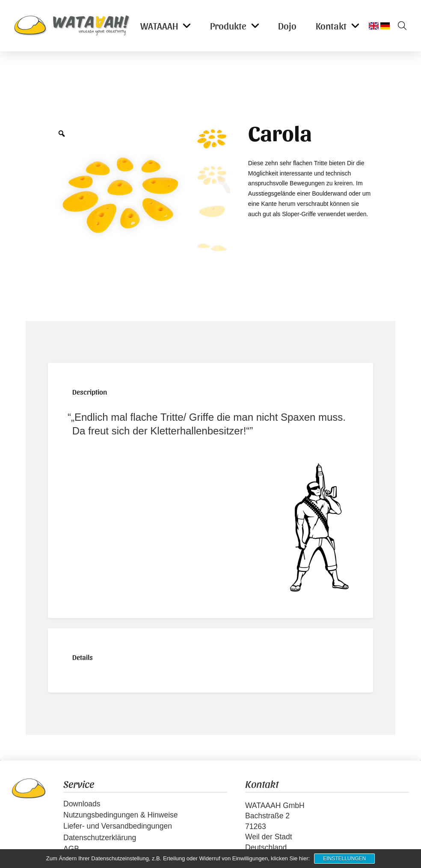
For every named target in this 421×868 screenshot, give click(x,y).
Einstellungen (344, 859)
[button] (399, 26)
